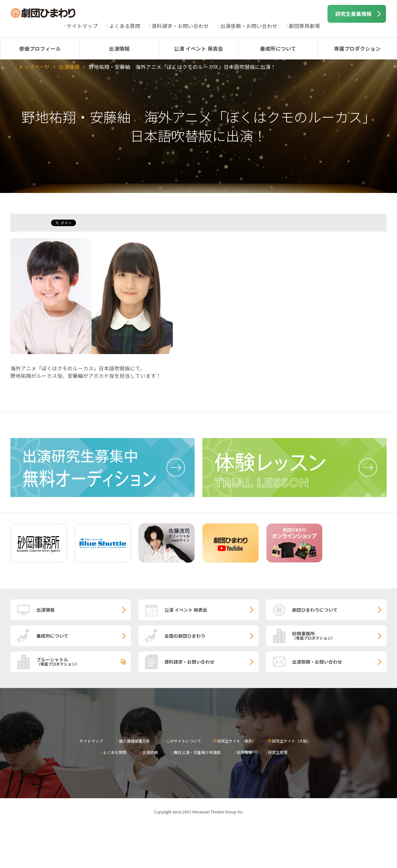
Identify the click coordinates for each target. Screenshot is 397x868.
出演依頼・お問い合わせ (249, 26)
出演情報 (119, 48)
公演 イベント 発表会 (198, 48)
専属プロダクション (357, 48)
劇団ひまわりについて (315, 610)
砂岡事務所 (339, 635)
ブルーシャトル (84, 661)
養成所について (278, 48)
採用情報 (244, 752)
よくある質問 (125, 26)
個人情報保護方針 (134, 741)
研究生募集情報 (353, 14)
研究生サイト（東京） (237, 741)
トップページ (34, 67)
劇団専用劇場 (304, 26)
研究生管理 (278, 752)
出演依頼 (150, 752)
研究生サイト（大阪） (291, 741)
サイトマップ (82, 26)
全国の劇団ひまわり (185, 636)
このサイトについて (184, 741)
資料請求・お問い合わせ (180, 26)
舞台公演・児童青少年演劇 (197, 752)
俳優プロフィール (40, 48)
